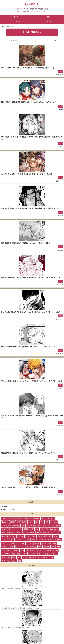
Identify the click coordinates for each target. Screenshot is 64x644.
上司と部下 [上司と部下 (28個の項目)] (57, 533)
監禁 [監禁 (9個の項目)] (27, 547)
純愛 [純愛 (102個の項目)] (47, 522)
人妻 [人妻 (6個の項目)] (4, 550)
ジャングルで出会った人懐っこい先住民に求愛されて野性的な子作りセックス (31, 487)
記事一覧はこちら (32, 32)
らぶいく (32, 4)
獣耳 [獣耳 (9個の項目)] (12, 547)
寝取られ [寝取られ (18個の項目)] (35, 540)
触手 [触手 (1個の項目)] (20, 561)
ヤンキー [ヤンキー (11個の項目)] (30, 543)
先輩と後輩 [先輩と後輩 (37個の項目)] (44, 529)
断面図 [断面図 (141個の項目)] (13, 522)
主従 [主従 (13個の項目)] (55, 540)
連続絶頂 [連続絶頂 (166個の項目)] (36, 519)
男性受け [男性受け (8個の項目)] (33, 547)
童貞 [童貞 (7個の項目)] (40, 547)
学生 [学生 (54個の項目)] (10, 529)
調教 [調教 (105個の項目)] (37, 522)
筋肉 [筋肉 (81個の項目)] (23, 526)
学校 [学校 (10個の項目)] (50, 543)
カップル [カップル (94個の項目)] (54, 522)
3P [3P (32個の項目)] (23, 533)
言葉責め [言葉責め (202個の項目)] (12, 519)
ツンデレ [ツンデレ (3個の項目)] (32, 554)
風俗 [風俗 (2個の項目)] (34, 557)
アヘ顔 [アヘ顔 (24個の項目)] (28, 536)
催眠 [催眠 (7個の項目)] (53, 547)
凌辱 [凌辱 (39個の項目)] (32, 529)
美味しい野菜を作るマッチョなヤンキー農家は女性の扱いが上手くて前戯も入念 (32, 381)
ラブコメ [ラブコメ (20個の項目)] (10, 540)
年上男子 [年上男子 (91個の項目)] (16, 526)
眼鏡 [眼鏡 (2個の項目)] (9, 557)
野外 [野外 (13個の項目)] (60, 540)
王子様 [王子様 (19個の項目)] (18, 540)
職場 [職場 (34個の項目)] (4, 533)
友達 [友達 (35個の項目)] (57, 529)
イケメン (48, 21)
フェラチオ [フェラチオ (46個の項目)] (18, 529)
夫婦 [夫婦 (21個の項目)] (4, 540)
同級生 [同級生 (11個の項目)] (37, 543)
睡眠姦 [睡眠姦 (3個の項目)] (55, 550)
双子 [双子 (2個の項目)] (24, 557)
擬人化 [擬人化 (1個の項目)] (14, 561)
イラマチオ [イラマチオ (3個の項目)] (6, 554)
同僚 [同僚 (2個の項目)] (40, 557)
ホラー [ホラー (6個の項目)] (10, 550)
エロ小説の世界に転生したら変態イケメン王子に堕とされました (26, 243)
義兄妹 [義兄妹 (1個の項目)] (45, 557)
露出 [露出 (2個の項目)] (19, 557)
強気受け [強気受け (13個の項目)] (5, 543)
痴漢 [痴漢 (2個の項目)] (14, 557)
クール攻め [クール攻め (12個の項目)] (21, 543)
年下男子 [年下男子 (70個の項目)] (38, 526)
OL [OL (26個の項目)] (14, 536)
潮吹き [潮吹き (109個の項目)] (31, 522)
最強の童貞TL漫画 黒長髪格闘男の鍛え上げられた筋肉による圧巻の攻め (29, 102)
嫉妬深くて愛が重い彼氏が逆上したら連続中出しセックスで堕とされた (20, 588)
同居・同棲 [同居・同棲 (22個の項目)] (48, 536)
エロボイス (16, 21)
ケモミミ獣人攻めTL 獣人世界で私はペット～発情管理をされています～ (29, 68)
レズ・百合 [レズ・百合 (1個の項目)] (6, 561)
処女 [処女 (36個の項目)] (52, 529)
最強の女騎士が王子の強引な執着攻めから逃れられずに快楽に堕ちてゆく (29, 347)
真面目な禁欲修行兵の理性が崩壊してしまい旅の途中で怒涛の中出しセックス (31, 208)
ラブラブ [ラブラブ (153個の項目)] (51, 519)
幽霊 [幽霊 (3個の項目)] (13, 554)
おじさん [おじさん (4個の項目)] (40, 550)
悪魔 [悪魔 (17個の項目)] (50, 540)
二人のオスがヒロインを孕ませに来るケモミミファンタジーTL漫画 (27, 174)
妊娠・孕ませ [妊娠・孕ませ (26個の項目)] (7, 536)
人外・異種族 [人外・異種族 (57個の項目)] (56, 526)
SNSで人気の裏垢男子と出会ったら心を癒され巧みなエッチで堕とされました (31, 312)
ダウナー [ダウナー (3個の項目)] (40, 554)
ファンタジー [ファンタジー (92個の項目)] (7, 526)
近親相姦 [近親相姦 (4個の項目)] (48, 550)
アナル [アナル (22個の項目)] (40, 536)
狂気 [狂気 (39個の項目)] (37, 529)
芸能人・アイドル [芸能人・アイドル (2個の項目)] (51, 554)
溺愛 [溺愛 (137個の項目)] (18, 522)
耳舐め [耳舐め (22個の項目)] (56, 536)
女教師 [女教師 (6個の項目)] (16, 550)
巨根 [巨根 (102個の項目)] (42, 522)
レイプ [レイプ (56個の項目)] (4, 529)
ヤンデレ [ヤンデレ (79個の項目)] (30, 526)
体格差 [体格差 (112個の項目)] (24, 522)
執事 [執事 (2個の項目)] (29, 557)
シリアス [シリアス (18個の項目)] (43, 540)
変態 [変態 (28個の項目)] (49, 533)
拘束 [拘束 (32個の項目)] (18, 533)
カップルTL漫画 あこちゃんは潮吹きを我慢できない (16, 628)
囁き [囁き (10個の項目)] (55, 543)
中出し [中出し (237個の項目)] (4, 519)
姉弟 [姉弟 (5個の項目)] (22, 550)
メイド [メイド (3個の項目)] (24, 554)
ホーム (16, 17)
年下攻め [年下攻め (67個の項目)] (46, 526)
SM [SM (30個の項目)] (27, 533)
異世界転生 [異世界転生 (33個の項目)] (11, 533)
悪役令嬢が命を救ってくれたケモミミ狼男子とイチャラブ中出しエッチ (28, 453)
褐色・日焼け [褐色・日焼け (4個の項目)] (30, 550)
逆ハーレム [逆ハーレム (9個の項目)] (19, 547)
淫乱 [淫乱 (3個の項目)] (18, 554)
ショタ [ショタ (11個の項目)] (44, 543)
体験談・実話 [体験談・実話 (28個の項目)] (41, 533)
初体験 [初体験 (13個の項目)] (13, 543)
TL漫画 (48, 17)
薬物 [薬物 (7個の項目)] (58, 547)
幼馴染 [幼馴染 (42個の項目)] (26, 529)
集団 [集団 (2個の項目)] (4, 557)
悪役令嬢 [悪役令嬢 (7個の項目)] (47, 547)
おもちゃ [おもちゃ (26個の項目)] (20, 536)
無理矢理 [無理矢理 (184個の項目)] (28, 519)
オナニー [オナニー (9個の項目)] (5, 547)
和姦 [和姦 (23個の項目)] (34, 536)
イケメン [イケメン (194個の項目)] (20, 519)
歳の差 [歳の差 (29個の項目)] (32, 533)
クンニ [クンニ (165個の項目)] (44, 519)
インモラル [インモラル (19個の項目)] (26, 540)
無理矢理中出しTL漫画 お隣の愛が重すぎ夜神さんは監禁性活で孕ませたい (21, 608)
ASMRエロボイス (8, 509)
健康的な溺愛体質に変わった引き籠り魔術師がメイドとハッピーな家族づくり (31, 277)
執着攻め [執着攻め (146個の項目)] (5, 522)
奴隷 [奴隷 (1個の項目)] (51, 557)
